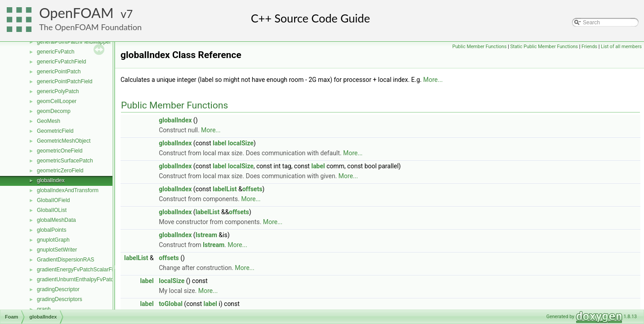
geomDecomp (54, 111)
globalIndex (51, 180)
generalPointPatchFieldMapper (74, 42)
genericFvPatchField (61, 62)
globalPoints (51, 230)
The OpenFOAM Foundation (90, 27)
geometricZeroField (60, 171)
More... (433, 80)
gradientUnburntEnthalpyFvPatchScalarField (90, 279)
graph (44, 309)
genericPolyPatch (58, 91)
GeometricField (55, 131)
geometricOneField (60, 151)
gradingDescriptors (60, 299)
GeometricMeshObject (64, 141)
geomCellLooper (57, 101)
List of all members (621, 47)
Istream (206, 235)
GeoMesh (49, 121)
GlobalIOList (52, 210)
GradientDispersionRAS (65, 260)
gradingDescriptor (58, 289)
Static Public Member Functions (544, 47)
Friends (589, 47)
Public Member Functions (480, 47)
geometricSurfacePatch (65, 161)
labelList (225, 189)
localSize (241, 143)
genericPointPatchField (65, 81)
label (219, 143)
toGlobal (171, 304)
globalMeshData (56, 220)
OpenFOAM (76, 13)
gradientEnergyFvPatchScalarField (78, 270)
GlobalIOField (53, 200)
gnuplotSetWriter (57, 250)
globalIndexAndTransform (68, 190)
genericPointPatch (59, 72)
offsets (253, 189)
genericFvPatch (56, 52)
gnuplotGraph (53, 240)
